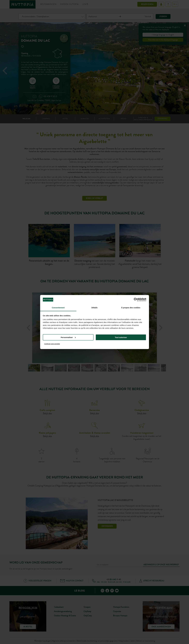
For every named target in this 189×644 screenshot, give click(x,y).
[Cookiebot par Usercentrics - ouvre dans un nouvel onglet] (136, 300)
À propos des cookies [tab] (131, 308)
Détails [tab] (95, 308)
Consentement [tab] (58, 308)
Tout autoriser (121, 337)
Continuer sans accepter (52, 344)
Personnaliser (68, 337)
